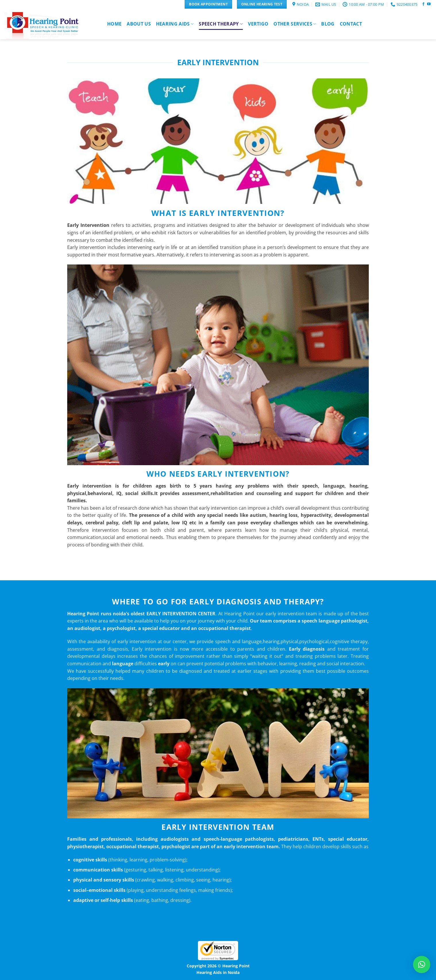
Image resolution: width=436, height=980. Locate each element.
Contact (351, 24)
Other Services (295, 24)
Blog (328, 24)
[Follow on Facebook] (423, 4)
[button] (422, 964)
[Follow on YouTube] (429, 4)
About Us (139, 24)
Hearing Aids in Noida (218, 972)
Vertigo (258, 24)
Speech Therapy (221, 24)
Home (114, 24)
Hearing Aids (175, 24)
